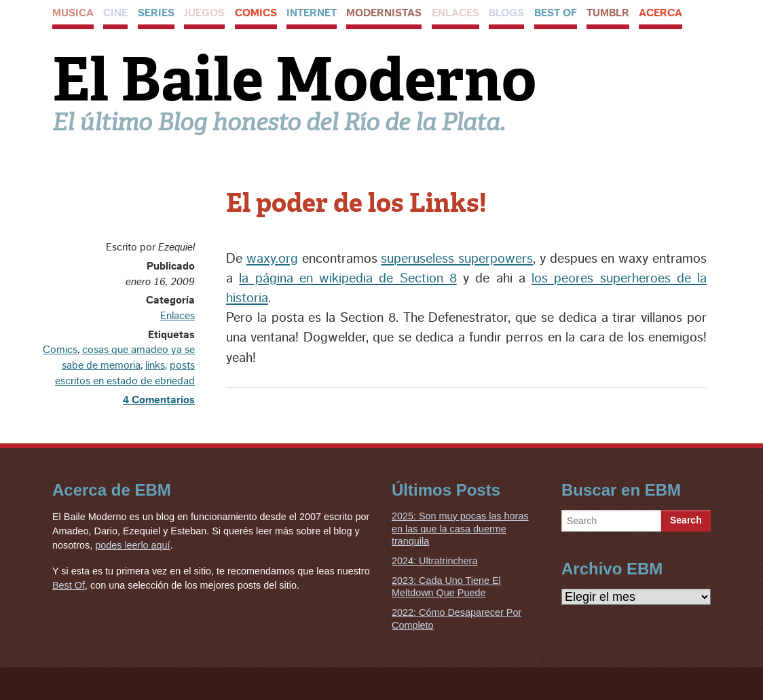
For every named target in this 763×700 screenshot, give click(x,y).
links (155, 365)
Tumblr (608, 13)
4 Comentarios (159, 400)
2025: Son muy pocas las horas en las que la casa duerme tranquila (460, 529)
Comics (256, 13)
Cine (115, 13)
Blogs (506, 13)
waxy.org (272, 259)
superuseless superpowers (457, 259)
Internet (312, 13)
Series (156, 13)
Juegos (204, 13)
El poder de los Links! (356, 203)
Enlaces (455, 13)
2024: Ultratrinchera (434, 561)
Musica (73, 13)
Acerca (660, 13)
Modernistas (384, 13)
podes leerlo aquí (132, 545)
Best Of (556, 13)
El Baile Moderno (294, 79)
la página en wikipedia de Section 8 (348, 278)
